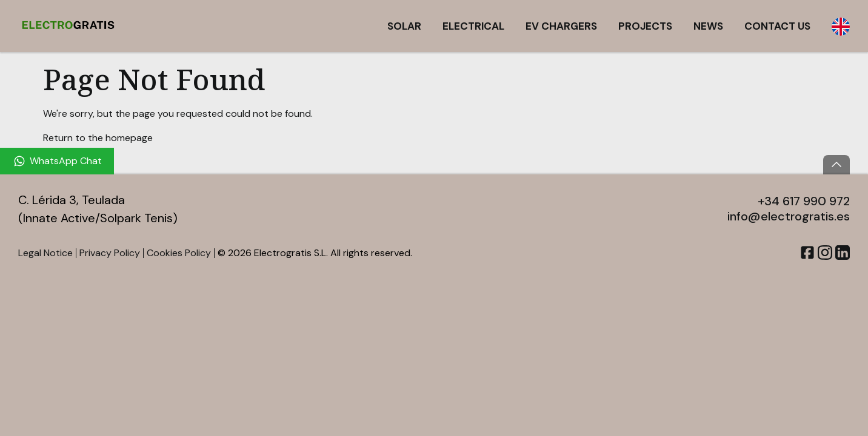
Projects (645, 26)
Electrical (473, 26)
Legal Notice (45, 253)
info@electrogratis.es (789, 216)
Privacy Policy (110, 253)
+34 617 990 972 (804, 201)
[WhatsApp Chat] (57, 161)
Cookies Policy (179, 253)
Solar (404, 26)
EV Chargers (561, 26)
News (708, 26)
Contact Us (777, 26)
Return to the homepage (98, 138)
